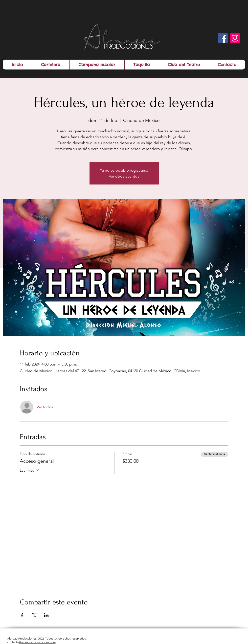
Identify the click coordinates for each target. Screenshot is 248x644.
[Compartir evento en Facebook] (22, 615)
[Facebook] (223, 38)
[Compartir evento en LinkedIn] (46, 615)
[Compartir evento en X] (34, 615)
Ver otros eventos (124, 176)
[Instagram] (235, 38)
